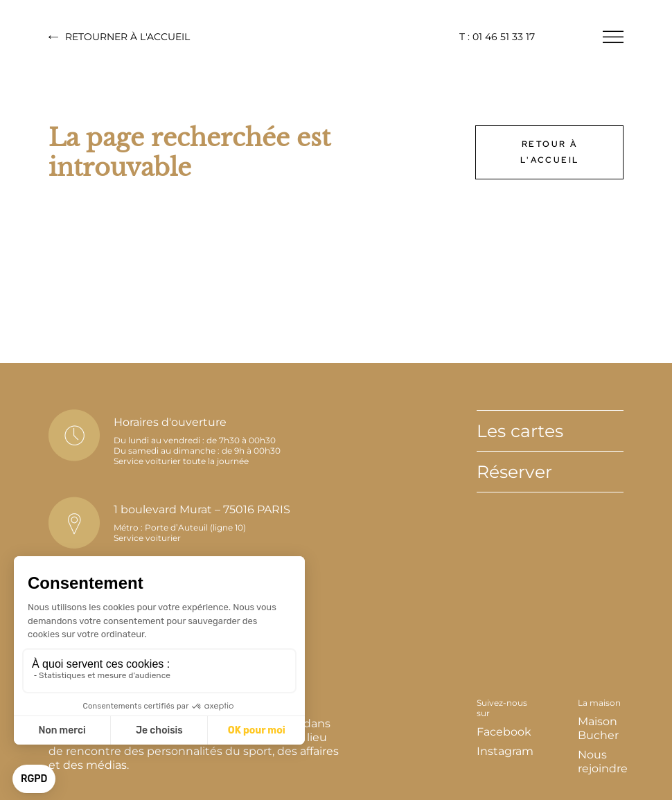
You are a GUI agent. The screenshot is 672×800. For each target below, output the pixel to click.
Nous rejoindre (603, 762)
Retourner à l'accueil (119, 37)
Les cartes (520, 431)
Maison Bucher (598, 728)
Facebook (504, 732)
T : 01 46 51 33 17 (497, 37)
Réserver (514, 472)
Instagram (505, 751)
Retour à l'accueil (550, 152)
